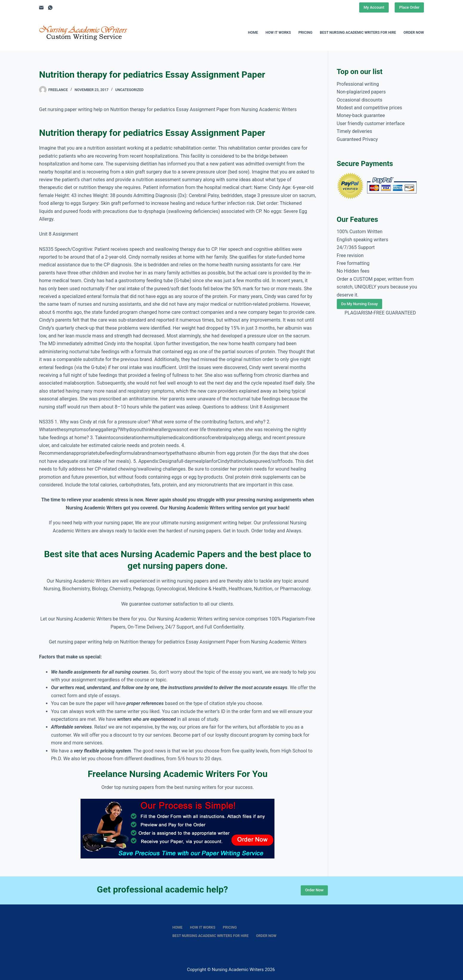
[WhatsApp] (50, 8)
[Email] (41, 8)
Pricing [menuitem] (305, 33)
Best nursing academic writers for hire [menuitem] (358, 33)
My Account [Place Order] (374, 7)
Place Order (409, 7)
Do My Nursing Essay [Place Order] (360, 304)
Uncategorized (129, 90)
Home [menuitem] (253, 33)
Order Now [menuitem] (414, 33)
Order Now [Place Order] (314, 890)
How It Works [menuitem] (278, 33)
